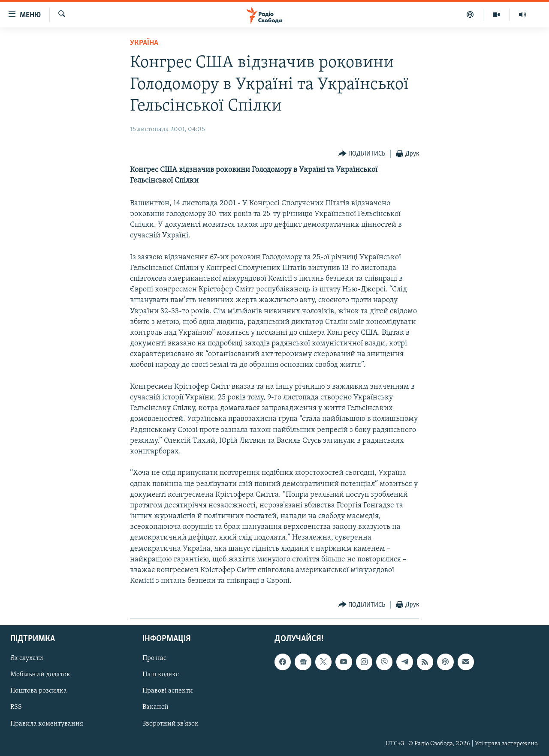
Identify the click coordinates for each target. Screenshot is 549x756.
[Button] (362, 154)
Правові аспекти (168, 691)
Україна (144, 43)
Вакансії (155, 707)
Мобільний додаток (40, 675)
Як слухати (27, 658)
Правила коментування (47, 723)
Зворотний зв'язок (170, 723)
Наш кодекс (161, 675)
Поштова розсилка (39, 691)
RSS (16, 707)
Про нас (154, 658)
